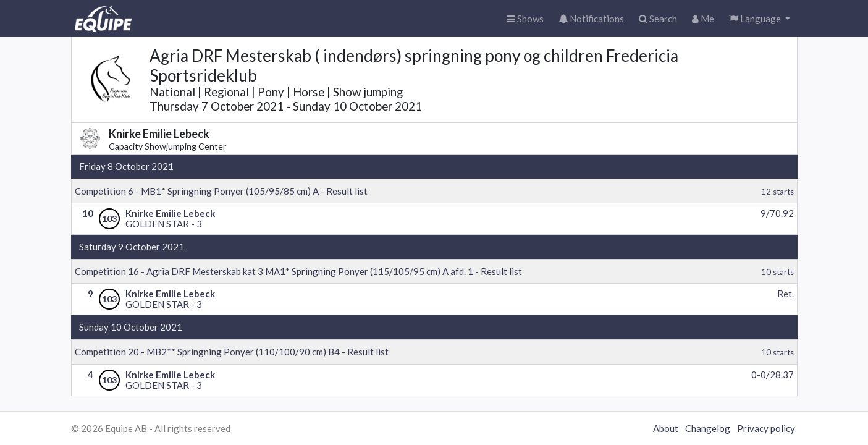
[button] (760, 19)
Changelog (708, 428)
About (666, 428)
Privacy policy (766, 428)
